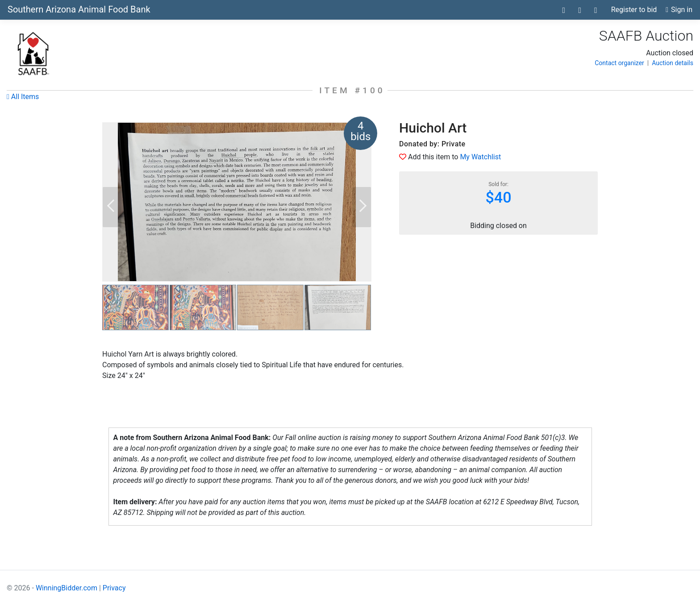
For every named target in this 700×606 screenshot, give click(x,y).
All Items (23, 97)
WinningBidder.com (67, 588)
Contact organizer (619, 63)
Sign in (679, 10)
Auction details (673, 63)
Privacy (114, 588)
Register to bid (634, 10)
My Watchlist (480, 157)
